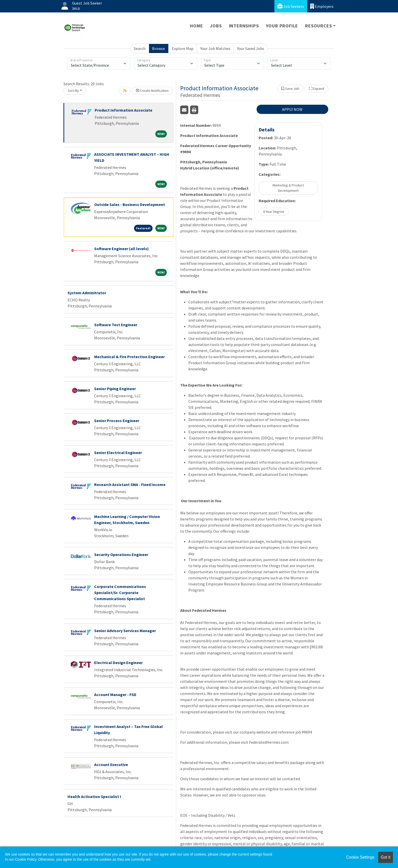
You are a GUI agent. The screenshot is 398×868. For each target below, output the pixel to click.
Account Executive (111, 765)
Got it (386, 857)
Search (140, 48)
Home (196, 26)
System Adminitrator (87, 293)
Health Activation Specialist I (94, 796)
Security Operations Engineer (121, 554)
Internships (244, 26)
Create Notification (152, 91)
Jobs (216, 26)
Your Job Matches (215, 48)
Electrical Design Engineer (118, 663)
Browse (159, 48)
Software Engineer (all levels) (121, 249)
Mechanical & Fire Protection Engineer (129, 357)
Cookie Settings (360, 857)
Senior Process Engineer (117, 421)
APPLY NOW (292, 109)
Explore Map (183, 48)
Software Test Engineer (116, 325)
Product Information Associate (123, 110)
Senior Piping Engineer (115, 389)
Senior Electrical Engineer (118, 453)
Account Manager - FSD (115, 695)
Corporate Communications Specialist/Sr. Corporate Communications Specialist (120, 593)
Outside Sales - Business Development (130, 204)
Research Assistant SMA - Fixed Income (130, 484)
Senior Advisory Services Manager (125, 631)
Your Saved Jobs (251, 48)
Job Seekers (291, 6)
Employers (322, 6)
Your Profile (282, 26)
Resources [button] (318, 26)
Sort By (73, 91)
